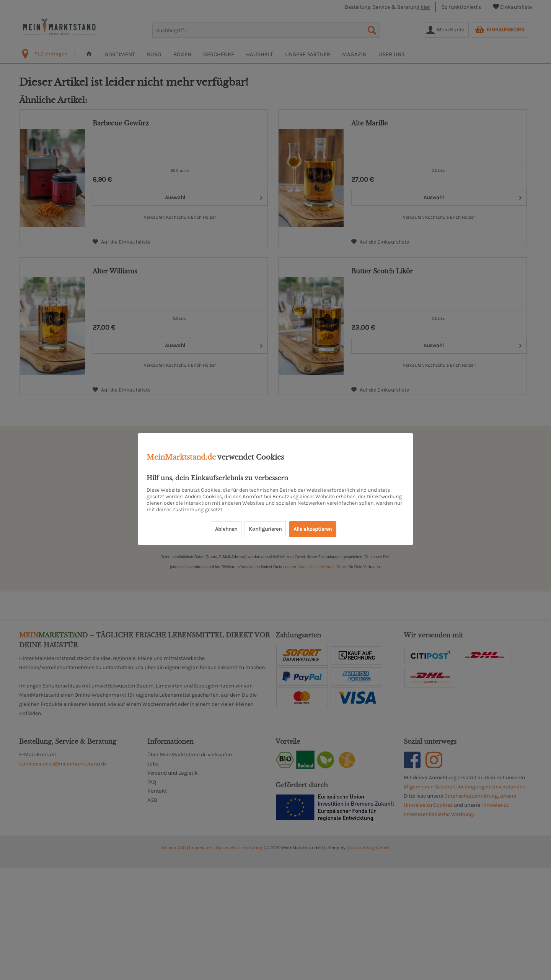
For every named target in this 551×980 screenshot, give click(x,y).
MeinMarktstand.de (181, 457)
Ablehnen (226, 529)
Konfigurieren (265, 529)
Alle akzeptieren (313, 529)
